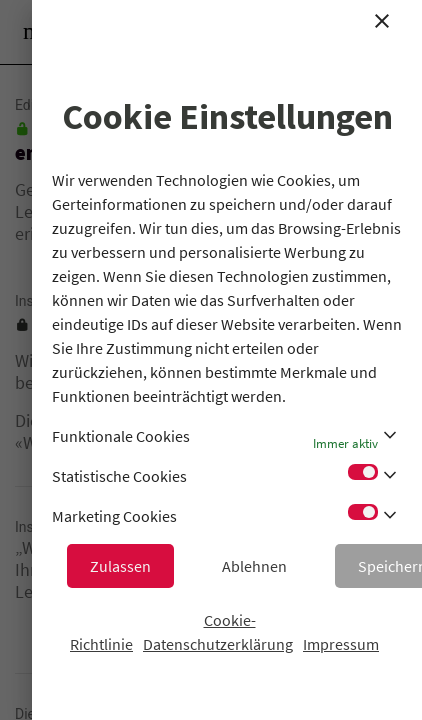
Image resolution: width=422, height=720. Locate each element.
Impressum (341, 644)
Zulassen (120, 566)
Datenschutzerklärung (218, 644)
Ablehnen (254, 566)
